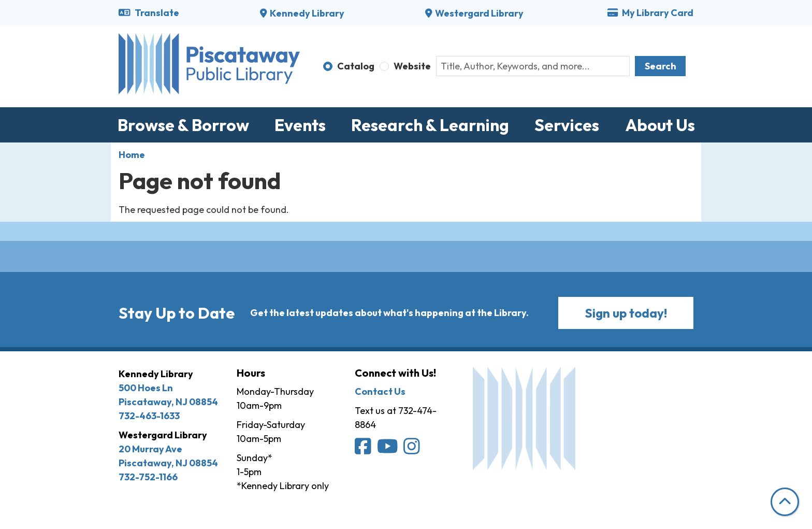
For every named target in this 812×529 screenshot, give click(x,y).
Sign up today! (626, 313)
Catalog (356, 66)
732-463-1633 (149, 416)
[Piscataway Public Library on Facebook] (364, 449)
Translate (149, 13)
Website (412, 66)
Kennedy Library (307, 13)
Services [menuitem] (567, 125)
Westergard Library (479, 13)
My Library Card (650, 13)
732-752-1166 (148, 477)
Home (132, 155)
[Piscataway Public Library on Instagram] (412, 449)
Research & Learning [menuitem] (430, 125)
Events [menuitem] (300, 125)
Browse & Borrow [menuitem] (183, 125)
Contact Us (380, 391)
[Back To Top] (785, 502)
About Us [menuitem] (660, 125)
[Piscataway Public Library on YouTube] (388, 449)
